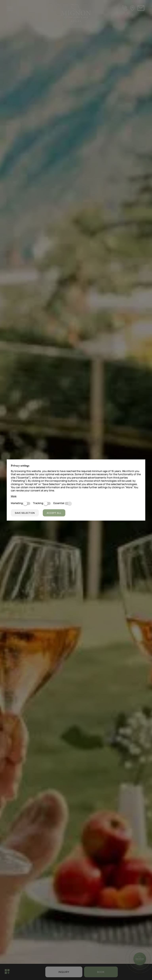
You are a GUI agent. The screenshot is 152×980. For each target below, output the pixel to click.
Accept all (54, 513)
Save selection (25, 513)
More (14, 496)
